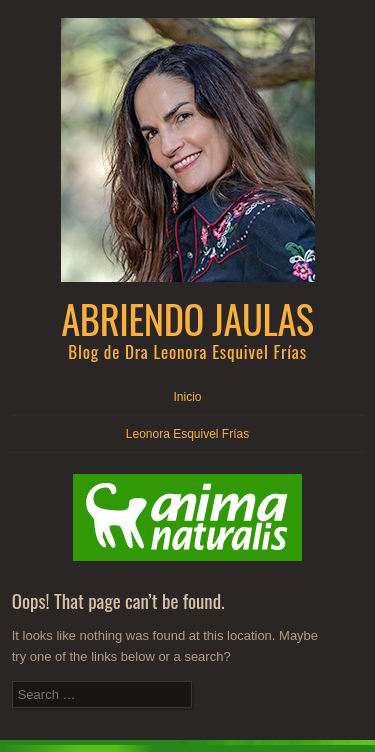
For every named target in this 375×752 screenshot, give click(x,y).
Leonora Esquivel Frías (187, 434)
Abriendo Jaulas (187, 318)
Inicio (187, 397)
